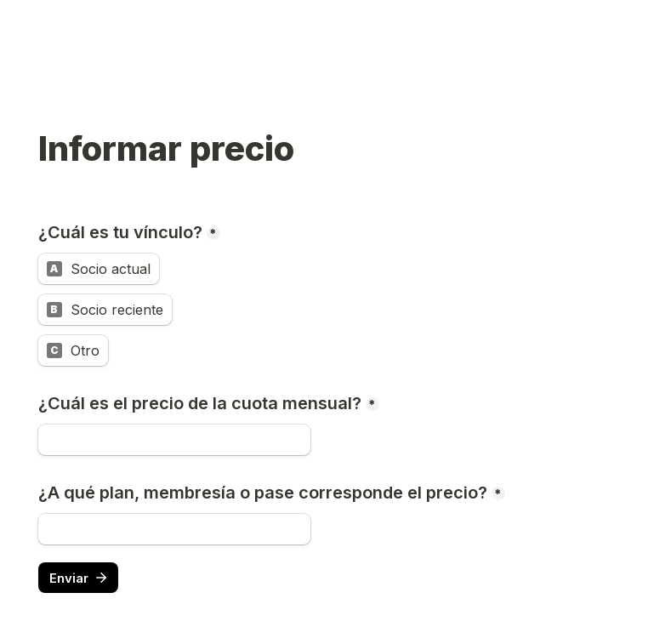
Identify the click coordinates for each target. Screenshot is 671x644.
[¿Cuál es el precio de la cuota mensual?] (174, 440)
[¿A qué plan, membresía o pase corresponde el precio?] (174, 529)
